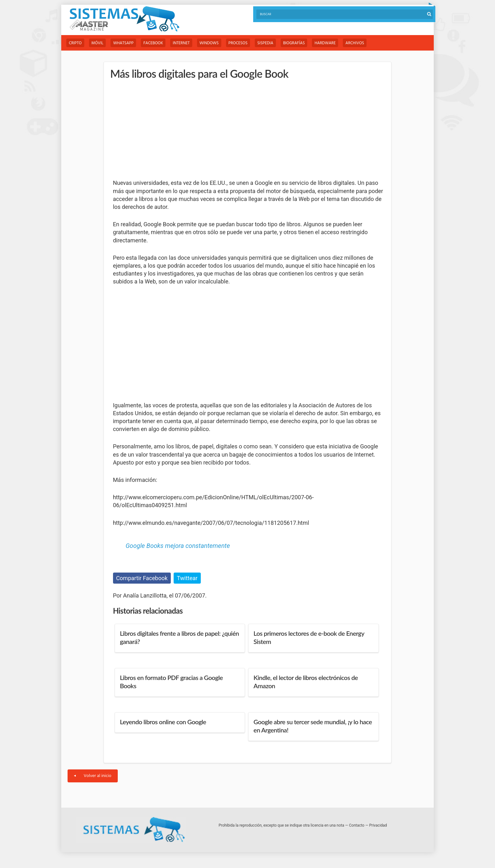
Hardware (325, 43)
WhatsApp (123, 43)
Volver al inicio (93, 776)
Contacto (357, 825)
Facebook (153, 43)
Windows (209, 43)
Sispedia (265, 43)
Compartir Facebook (142, 578)
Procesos (238, 43)
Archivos (355, 43)
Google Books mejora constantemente (178, 546)
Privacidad (378, 825)
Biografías (294, 43)
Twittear (187, 578)
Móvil (98, 43)
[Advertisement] (160, 130)
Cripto (75, 43)
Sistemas (124, 19)
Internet (181, 43)
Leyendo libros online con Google (163, 722)
